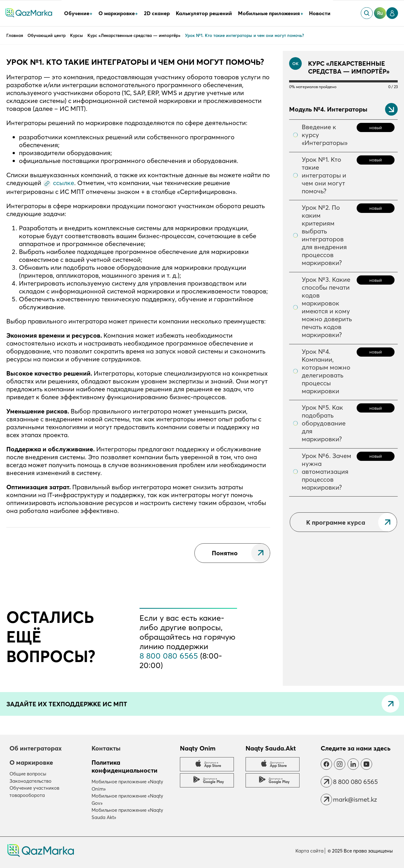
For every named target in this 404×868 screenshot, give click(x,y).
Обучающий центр (47, 35)
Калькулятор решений (204, 13)
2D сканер (157, 13)
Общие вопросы (28, 774)
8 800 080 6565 (169, 656)
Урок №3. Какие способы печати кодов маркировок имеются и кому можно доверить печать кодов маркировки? (327, 307)
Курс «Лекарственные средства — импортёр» (135, 35)
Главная (15, 35)
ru (380, 13)
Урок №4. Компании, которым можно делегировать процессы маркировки (326, 371)
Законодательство (30, 781)
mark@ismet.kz (355, 799)
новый (376, 128)
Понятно (225, 553)
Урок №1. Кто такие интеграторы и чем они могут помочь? (324, 175)
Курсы (77, 35)
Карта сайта (309, 851)
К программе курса (336, 522)
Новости (320, 13)
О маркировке (31, 762)
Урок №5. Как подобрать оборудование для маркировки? (324, 423)
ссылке (64, 183)
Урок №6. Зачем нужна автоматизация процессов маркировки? (327, 471)
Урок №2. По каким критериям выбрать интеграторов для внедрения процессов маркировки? (324, 235)
